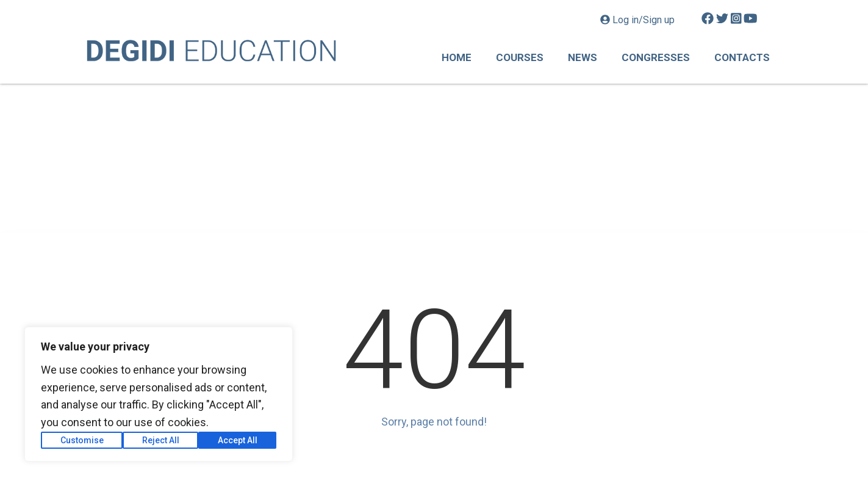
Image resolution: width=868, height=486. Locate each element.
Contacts (742, 57)
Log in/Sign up (639, 20)
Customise (82, 440)
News (583, 57)
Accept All (238, 440)
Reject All (161, 440)
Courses (520, 57)
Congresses (656, 57)
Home (457, 57)
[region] (159, 394)
